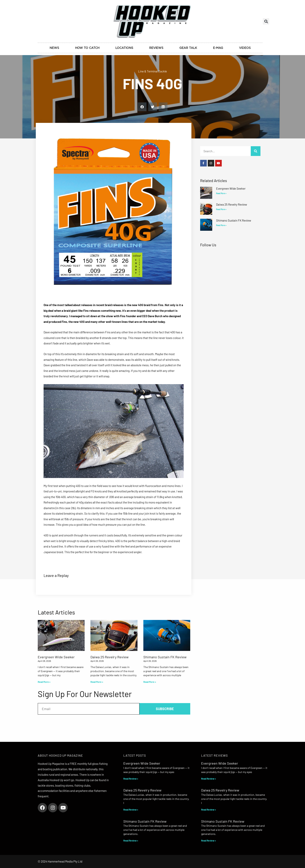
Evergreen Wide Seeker (231, 188)
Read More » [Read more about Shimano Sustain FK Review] (221, 225)
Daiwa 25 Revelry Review (232, 204)
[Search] (256, 151)
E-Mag (218, 48)
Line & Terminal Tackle (152, 71)
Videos (245, 48)
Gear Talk (188, 48)
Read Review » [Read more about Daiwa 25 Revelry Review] (131, 810)
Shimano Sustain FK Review (234, 220)
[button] (266, 21)
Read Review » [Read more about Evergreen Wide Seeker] (131, 779)
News (54, 48)
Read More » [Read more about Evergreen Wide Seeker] (221, 193)
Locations (124, 48)
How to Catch (87, 48)
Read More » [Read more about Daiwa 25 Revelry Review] (221, 209)
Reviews (156, 48)
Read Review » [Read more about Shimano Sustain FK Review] (131, 841)
